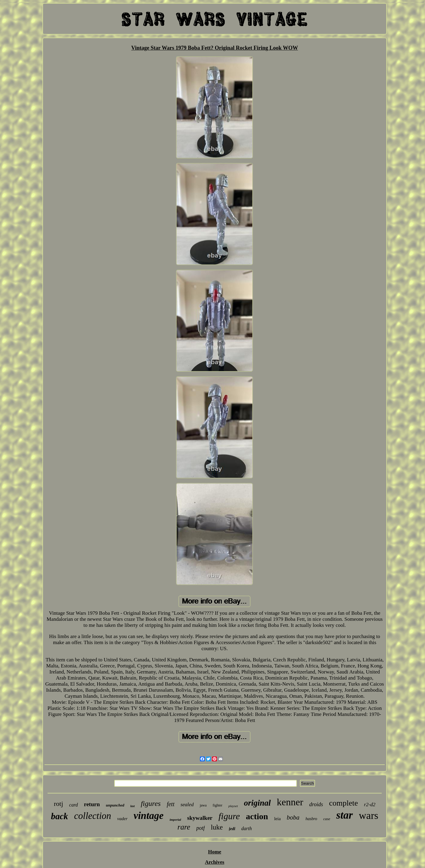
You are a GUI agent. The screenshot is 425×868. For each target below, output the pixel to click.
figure (229, 816)
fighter (217, 805)
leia (277, 819)
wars (369, 815)
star (344, 815)
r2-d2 (370, 805)
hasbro (311, 819)
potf (201, 828)
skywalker (200, 818)
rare (184, 827)
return (92, 804)
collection (93, 816)
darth (247, 828)
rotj (59, 804)
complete (343, 803)
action (257, 816)
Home (215, 852)
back (59, 816)
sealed (187, 805)
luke (217, 827)
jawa (203, 805)
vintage (149, 816)
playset (233, 806)
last (132, 806)
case (327, 819)
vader (122, 819)
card (73, 805)
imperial (175, 820)
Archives (215, 862)
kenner (290, 802)
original (257, 803)
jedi (232, 829)
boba (293, 817)
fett (171, 804)
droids (316, 804)
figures (151, 803)
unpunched (115, 805)
